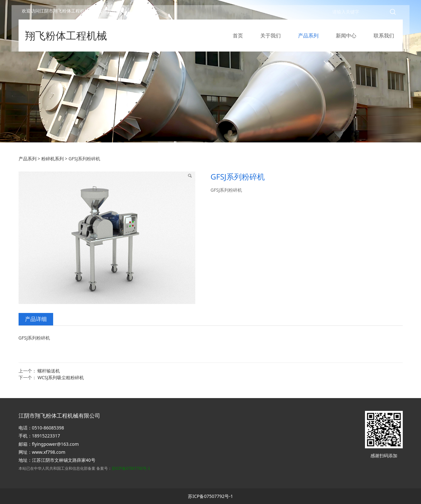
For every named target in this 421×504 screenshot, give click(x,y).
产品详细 (36, 319)
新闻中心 (346, 38)
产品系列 (308, 38)
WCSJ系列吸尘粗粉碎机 (61, 377)
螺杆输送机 (49, 371)
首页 (238, 38)
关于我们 (271, 38)
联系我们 (384, 38)
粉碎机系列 (53, 159)
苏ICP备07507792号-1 (131, 468)
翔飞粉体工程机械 (66, 38)
